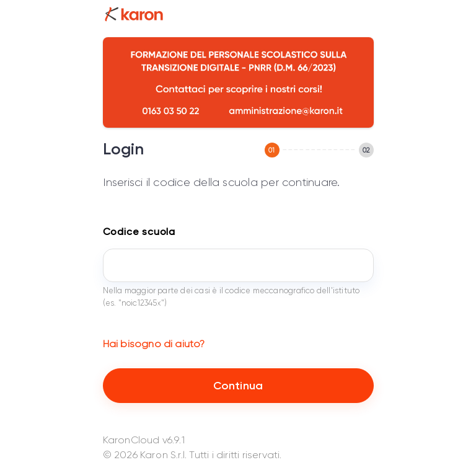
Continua (238, 386)
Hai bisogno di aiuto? (154, 344)
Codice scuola (139, 232)
